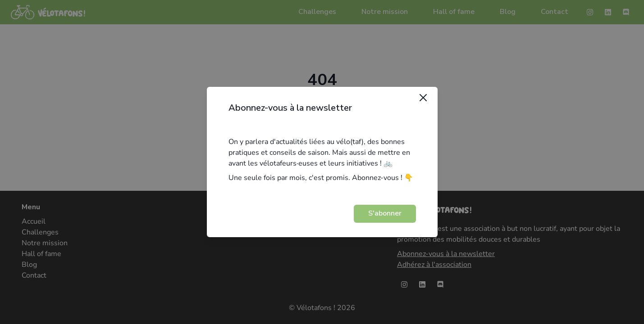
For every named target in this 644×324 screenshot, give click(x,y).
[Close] (423, 98)
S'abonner (385, 213)
